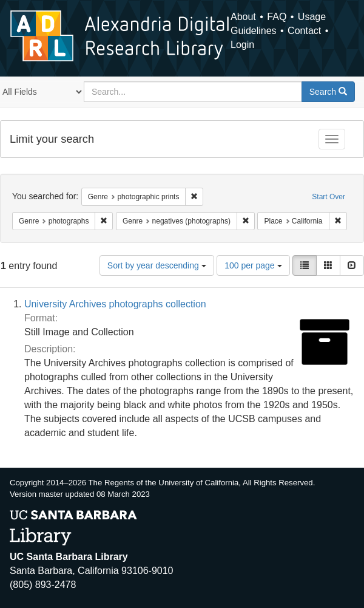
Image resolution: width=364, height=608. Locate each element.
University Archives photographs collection (115, 304)
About (243, 17)
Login (242, 45)
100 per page (253, 265)
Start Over (329, 197)
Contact (304, 31)
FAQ (277, 17)
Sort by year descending (157, 265)
